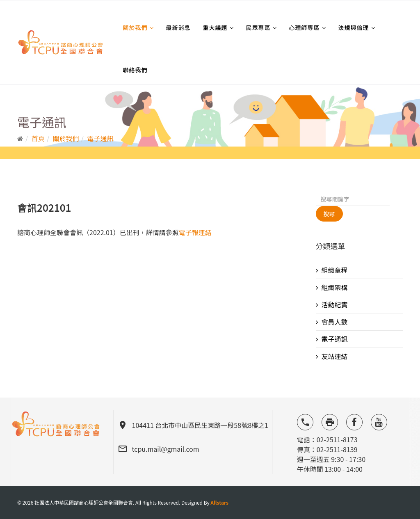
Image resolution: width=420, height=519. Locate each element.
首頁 (38, 138)
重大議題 (215, 27)
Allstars (219, 502)
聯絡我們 (135, 70)
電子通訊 (100, 138)
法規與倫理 (354, 27)
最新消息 (178, 27)
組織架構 (335, 287)
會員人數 (335, 322)
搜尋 (329, 214)
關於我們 (135, 27)
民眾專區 (258, 27)
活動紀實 (335, 304)
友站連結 (335, 356)
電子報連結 (195, 232)
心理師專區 (305, 27)
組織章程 (335, 270)
